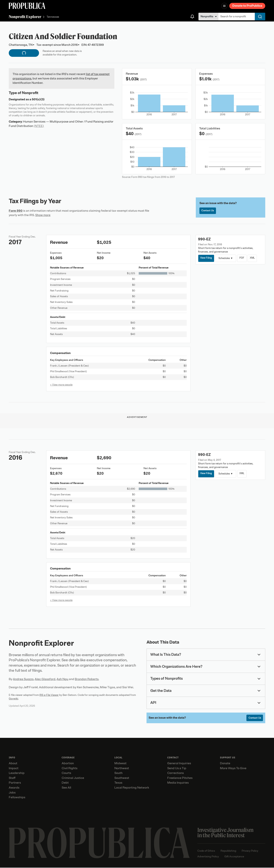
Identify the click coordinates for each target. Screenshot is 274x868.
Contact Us (208, 211)
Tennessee (53, 17)
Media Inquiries (178, 783)
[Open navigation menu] (224, 6)
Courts (66, 773)
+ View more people (61, 385)
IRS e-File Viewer (49, 695)
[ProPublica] (27, 6)
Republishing (228, 851)
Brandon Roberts (87, 679)
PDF (243, 258)
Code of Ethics (206, 851)
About (13, 764)
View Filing (207, 258)
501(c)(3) (38, 99)
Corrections (176, 773)
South (118, 773)
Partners (15, 783)
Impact (14, 769)
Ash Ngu (62, 679)
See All (66, 788)
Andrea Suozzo (23, 679)
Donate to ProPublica (247, 6)
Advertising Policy (208, 857)
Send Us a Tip (177, 769)
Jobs (12, 793)
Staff (12, 778)
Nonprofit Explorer (25, 17)
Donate (225, 764)
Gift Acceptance (234, 857)
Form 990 (16, 211)
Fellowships (17, 798)
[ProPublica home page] (99, 843)
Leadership (17, 773)
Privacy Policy (250, 851)
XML (254, 258)
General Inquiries (179, 764)
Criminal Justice (73, 778)
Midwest (120, 764)
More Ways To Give (233, 769)
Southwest (122, 778)
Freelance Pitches (180, 778)
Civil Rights (70, 769)
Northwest (122, 769)
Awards (14, 788)
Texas (118, 783)
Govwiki (13, 699)
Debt (65, 783)
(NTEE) (39, 126)
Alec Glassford (45, 679)
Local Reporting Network (132, 788)
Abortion (68, 764)
